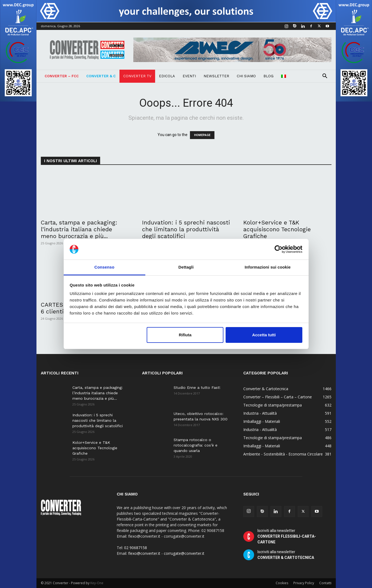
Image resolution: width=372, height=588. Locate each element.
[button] (325, 77)
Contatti (325, 583)
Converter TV (137, 76)
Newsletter (216, 76)
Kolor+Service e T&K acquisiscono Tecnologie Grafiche (277, 229)
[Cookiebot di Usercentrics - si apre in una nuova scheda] (279, 249)
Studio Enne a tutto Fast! (197, 387)
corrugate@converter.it (184, 553)
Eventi (189, 76)
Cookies (282, 583)
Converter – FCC (62, 76)
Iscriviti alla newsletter (287, 536)
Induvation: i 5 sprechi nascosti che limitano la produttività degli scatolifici (186, 229)
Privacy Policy (304, 583)
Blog (268, 76)
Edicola (167, 76)
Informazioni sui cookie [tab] (268, 267)
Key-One (97, 583)
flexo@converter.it (144, 553)
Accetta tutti (264, 335)
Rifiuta (185, 335)
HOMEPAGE (202, 135)
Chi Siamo (246, 76)
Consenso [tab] (104, 267)
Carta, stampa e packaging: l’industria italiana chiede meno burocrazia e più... (79, 229)
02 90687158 (136, 548)
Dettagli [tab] (186, 267)
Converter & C (101, 76)
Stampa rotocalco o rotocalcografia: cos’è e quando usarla (196, 445)
